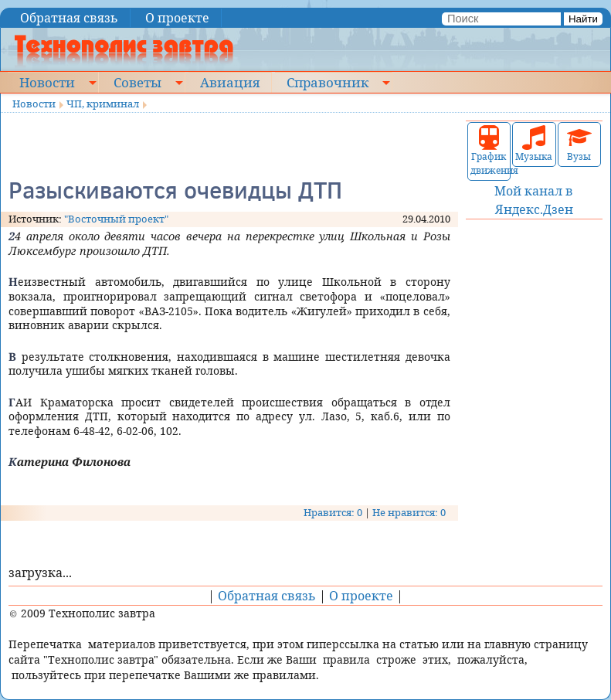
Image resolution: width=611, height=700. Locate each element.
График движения (489, 151)
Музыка (534, 144)
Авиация (230, 82)
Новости (47, 82)
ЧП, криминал (103, 104)
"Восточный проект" (116, 219)
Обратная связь (69, 18)
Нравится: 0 (333, 512)
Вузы (579, 144)
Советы (137, 82)
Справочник (328, 82)
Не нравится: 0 (409, 512)
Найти (583, 19)
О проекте (177, 18)
